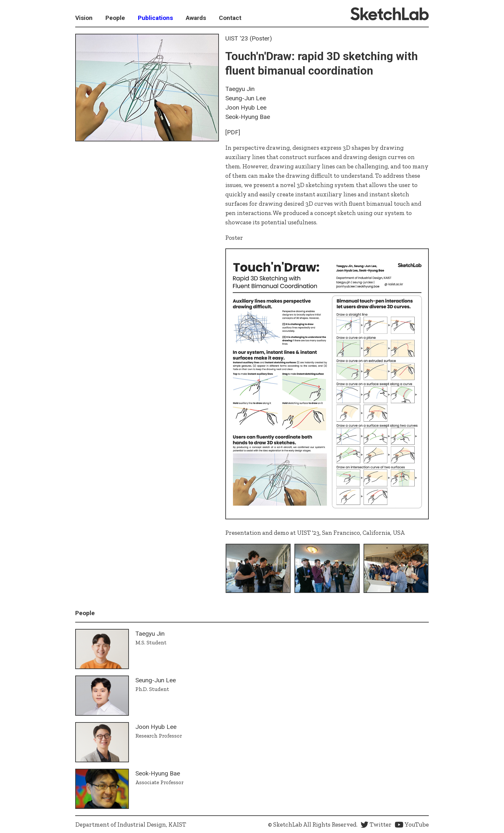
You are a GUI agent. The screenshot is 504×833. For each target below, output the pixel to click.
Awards (196, 18)
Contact (230, 18)
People (115, 18)
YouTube (412, 824)
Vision (84, 18)
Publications (155, 18)
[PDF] (233, 132)
